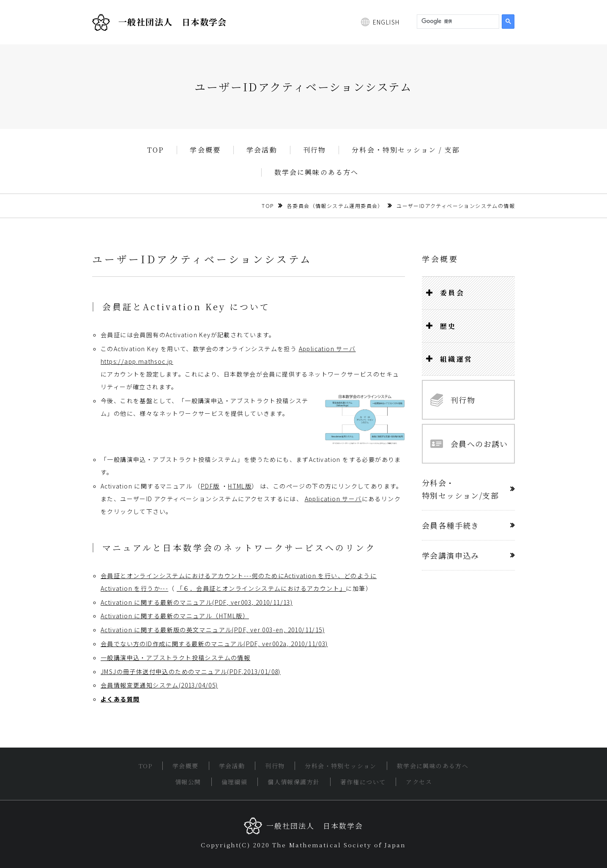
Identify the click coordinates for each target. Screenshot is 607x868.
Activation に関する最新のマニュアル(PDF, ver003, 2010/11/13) (197, 602)
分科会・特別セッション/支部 (460, 489)
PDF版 (210, 486)
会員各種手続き (451, 525)
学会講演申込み (451, 555)
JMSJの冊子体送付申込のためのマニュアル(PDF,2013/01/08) (191, 671)
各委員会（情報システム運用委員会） (335, 206)
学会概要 (205, 150)
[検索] (457, 22)
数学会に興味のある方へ (317, 172)
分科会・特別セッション (340, 766)
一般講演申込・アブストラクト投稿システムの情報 (175, 658)
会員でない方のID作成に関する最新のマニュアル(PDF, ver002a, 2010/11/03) (214, 644)
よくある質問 (120, 699)
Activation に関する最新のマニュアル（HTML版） (175, 616)
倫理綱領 (235, 782)
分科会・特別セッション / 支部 (406, 150)
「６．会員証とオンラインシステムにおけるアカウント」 (261, 588)
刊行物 (315, 150)
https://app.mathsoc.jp (137, 361)
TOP (156, 150)
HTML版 (240, 486)
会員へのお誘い (469, 444)
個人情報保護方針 (294, 782)
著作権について (363, 782)
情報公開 (188, 782)
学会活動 (262, 150)
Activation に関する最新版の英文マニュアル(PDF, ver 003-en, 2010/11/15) (213, 630)
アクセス (419, 782)
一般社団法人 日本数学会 (160, 22)
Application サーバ (327, 349)
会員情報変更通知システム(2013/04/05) (159, 685)
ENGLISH (386, 22)
